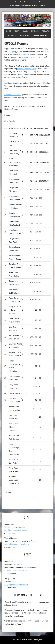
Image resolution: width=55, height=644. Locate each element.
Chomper (11, 52)
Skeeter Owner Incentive (27, 69)
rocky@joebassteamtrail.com (16, 571)
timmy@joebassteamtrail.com (17, 544)
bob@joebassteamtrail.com (16, 530)
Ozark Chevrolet (28, 57)
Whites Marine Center (13, 95)
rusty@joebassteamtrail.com (16, 585)
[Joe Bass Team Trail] (27, 20)
